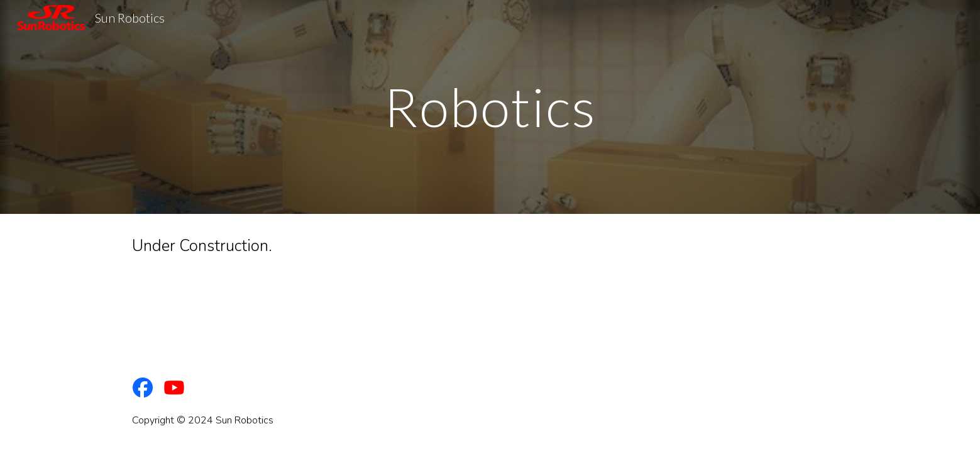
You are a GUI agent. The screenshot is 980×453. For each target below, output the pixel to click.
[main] (490, 107)
